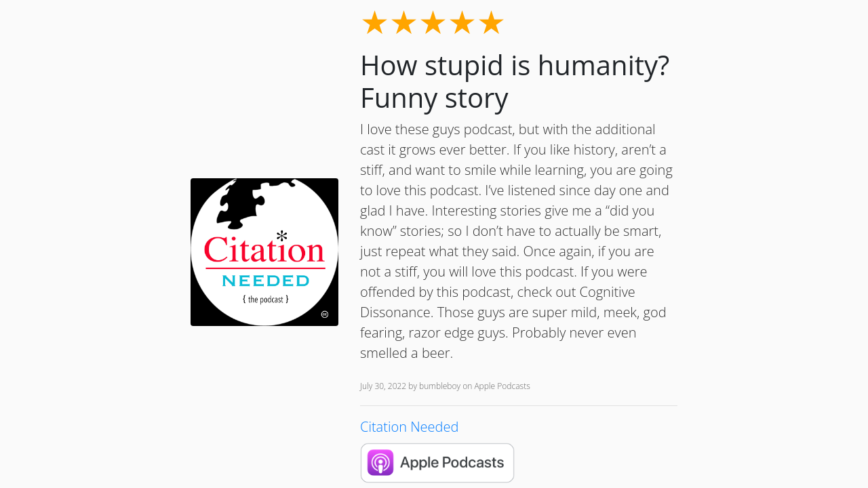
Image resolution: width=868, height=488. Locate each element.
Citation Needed (409, 427)
